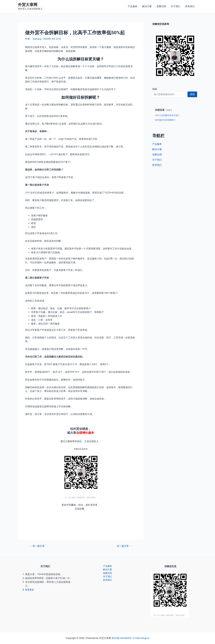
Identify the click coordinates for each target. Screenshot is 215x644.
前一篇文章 (38, 546)
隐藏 (169, 110)
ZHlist (139, 638)
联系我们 (190, 6)
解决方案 (147, 6)
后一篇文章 (123, 546)
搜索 (155, 89)
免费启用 (161, 6)
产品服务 (133, 6)
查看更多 (30, 590)
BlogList (147, 638)
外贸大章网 (28, 5)
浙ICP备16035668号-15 (122, 638)
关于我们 (176, 6)
